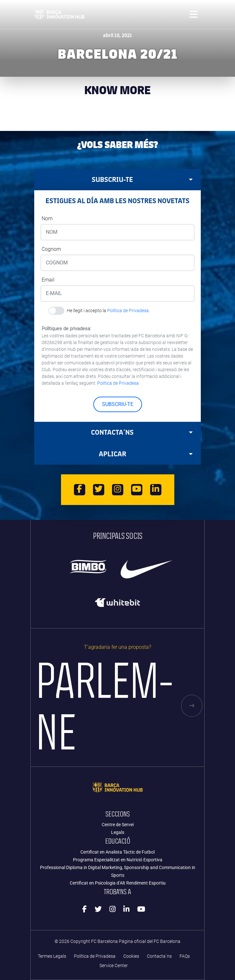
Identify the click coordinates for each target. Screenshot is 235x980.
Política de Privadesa (95, 956)
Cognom (51, 249)
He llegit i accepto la (108, 311)
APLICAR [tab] (146, 454)
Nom (47, 218)
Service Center (114, 966)
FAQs (185, 956)
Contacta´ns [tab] (142, 432)
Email (48, 280)
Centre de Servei (118, 825)
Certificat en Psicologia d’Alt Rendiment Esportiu (118, 883)
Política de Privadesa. (128, 311)
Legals (118, 832)
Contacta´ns (159, 956)
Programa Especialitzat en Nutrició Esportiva (118, 860)
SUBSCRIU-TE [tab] (142, 179)
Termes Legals (52, 956)
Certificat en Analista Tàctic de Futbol (117, 852)
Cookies (131, 956)
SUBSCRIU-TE (118, 404)
